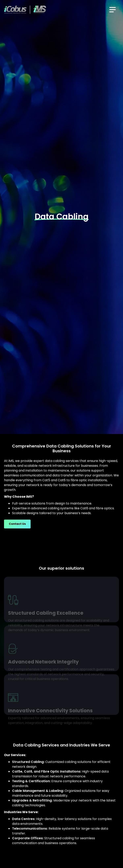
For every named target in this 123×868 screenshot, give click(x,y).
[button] (113, 10)
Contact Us (17, 524)
